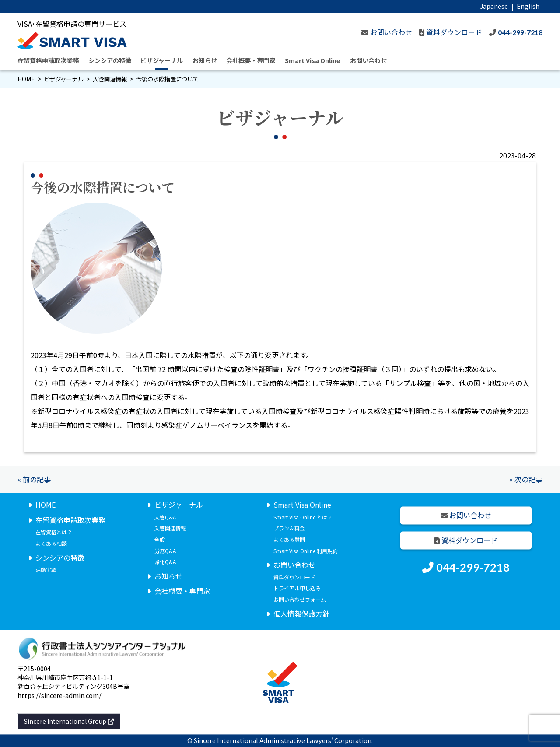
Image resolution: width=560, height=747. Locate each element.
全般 (160, 539)
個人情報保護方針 (301, 614)
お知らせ (205, 60)
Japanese (494, 6)
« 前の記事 (34, 479)
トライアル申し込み (297, 588)
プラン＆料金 (289, 528)
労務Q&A (165, 551)
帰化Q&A (165, 562)
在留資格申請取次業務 (48, 60)
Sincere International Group (69, 721)
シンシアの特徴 (110, 60)
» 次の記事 (526, 479)
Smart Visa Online (313, 60)
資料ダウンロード (294, 577)
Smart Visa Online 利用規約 (306, 551)
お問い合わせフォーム (300, 599)
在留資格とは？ (54, 532)
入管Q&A (165, 517)
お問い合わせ (368, 60)
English (528, 6)
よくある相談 (51, 543)
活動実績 (46, 570)
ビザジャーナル (162, 60)
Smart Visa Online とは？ (303, 517)
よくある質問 (289, 539)
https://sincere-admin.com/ (59, 695)
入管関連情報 (110, 79)
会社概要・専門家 (251, 60)
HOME (26, 79)
